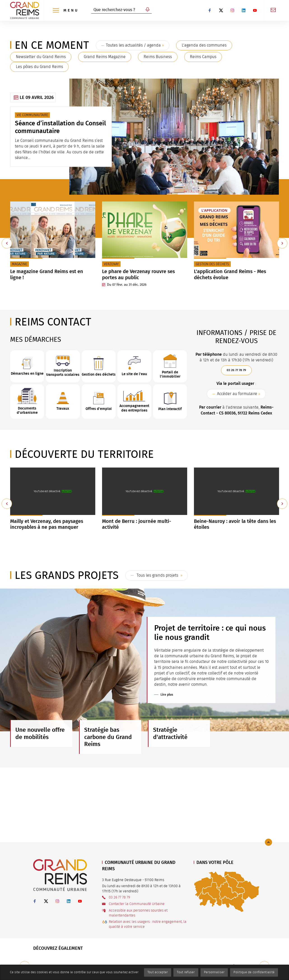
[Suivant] (282, 243)
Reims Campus (203, 57)
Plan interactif (170, 409)
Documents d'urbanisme (27, 410)
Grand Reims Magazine (105, 57)
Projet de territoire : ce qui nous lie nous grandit (210, 633)
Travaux (63, 408)
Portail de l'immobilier (170, 374)
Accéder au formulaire (237, 394)
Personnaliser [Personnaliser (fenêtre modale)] (214, 972)
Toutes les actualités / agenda (133, 45)
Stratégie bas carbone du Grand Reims (108, 737)
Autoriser (67, 491)
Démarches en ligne (27, 373)
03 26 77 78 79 (236, 370)
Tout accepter (158, 972)
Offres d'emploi (99, 409)
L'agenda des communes (204, 45)
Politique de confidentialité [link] (254, 972)
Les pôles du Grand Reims (39, 67)
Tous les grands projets (157, 575)
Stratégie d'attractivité (170, 733)
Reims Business (158, 57)
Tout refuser (186, 972)
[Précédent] (7, 243)
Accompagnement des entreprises (134, 408)
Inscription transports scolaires (63, 372)
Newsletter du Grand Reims (41, 57)
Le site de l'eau (134, 374)
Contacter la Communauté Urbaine (137, 904)
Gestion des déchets (99, 374)
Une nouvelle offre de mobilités (40, 733)
